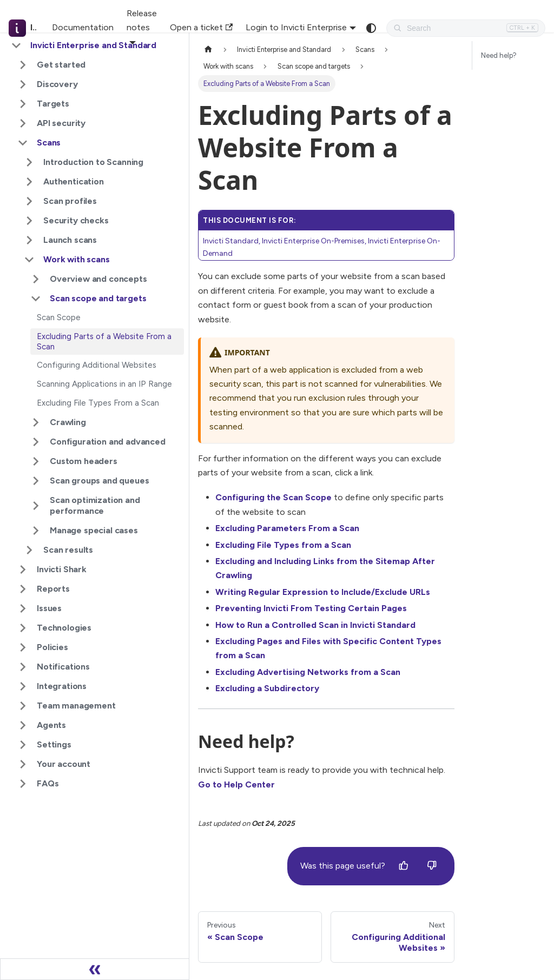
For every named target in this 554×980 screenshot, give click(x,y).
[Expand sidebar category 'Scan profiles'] (29, 201)
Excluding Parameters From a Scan (287, 528)
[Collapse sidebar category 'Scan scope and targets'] (36, 299)
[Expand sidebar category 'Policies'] (23, 647)
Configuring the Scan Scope (273, 497)
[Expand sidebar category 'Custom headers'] (36, 461)
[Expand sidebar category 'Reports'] (23, 589)
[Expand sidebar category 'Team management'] (23, 706)
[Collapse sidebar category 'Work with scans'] (29, 260)
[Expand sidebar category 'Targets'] (23, 104)
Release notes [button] (142, 20)
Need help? (499, 55)
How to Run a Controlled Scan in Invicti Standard (315, 625)
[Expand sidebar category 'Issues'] (23, 608)
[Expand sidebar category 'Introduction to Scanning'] (29, 162)
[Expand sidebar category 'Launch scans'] (29, 240)
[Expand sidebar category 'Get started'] (23, 65)
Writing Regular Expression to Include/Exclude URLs (323, 592)
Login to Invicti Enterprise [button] (296, 27)
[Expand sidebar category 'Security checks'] (29, 221)
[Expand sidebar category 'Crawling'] (36, 422)
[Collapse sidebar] (95, 969)
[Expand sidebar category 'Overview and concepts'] (36, 279)
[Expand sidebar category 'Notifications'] (23, 667)
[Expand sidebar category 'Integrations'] (23, 686)
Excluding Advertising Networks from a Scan (308, 672)
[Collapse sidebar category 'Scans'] (23, 143)
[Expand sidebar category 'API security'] (23, 123)
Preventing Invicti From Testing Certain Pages (311, 608)
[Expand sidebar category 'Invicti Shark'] (23, 570)
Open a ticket (201, 27)
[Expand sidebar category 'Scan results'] (29, 550)
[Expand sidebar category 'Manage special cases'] (36, 531)
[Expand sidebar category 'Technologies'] (23, 628)
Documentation (83, 27)
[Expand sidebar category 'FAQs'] (23, 784)
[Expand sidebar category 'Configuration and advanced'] (36, 442)
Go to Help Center (236, 784)
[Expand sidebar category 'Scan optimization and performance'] (36, 506)
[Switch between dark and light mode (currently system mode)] (371, 28)
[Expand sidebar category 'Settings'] (23, 745)
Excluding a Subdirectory (267, 688)
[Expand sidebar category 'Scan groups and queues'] (36, 481)
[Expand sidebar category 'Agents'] (23, 725)
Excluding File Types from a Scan (283, 545)
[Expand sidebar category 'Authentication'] (29, 182)
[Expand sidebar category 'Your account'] (23, 764)
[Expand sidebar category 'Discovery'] (23, 84)
